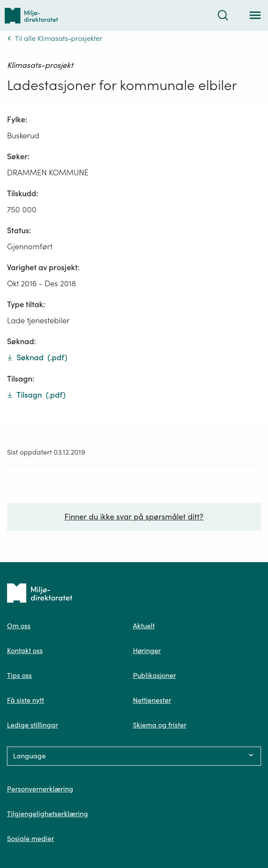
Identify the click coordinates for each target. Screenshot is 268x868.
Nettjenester (152, 700)
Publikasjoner (154, 675)
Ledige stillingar (32, 725)
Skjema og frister (160, 725)
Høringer (147, 650)
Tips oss (19, 675)
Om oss (19, 626)
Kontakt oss (25, 650)
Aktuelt (144, 626)
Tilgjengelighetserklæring (47, 814)
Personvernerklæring (40, 789)
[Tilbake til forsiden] (31, 15)
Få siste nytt (25, 700)
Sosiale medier (31, 838)
